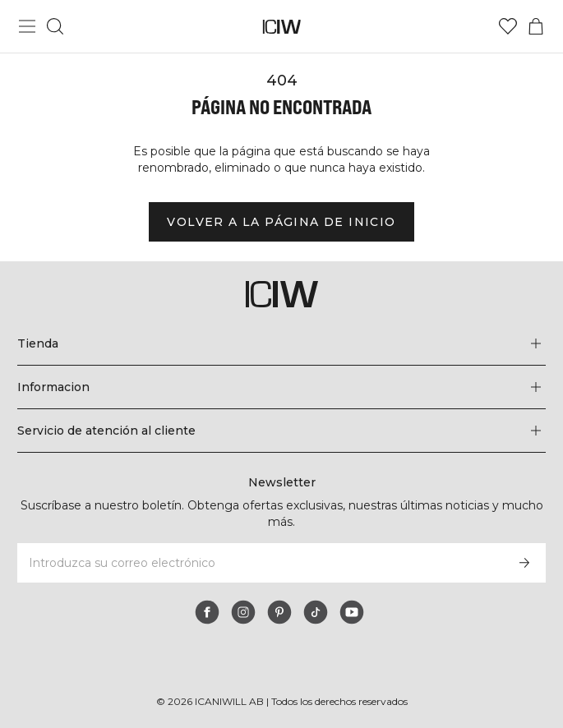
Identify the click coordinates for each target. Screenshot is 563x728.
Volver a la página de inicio (281, 222)
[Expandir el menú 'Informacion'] (281, 387)
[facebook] (207, 612)
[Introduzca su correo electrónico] (259, 563)
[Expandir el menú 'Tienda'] (281, 343)
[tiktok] (316, 612)
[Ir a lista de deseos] (508, 26)
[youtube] (352, 612)
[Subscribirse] (524, 563)
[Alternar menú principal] (27, 26)
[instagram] (243, 612)
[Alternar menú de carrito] (536, 26)
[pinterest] (279, 612)
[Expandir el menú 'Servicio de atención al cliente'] (281, 431)
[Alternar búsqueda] (55, 26)
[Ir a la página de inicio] (281, 27)
